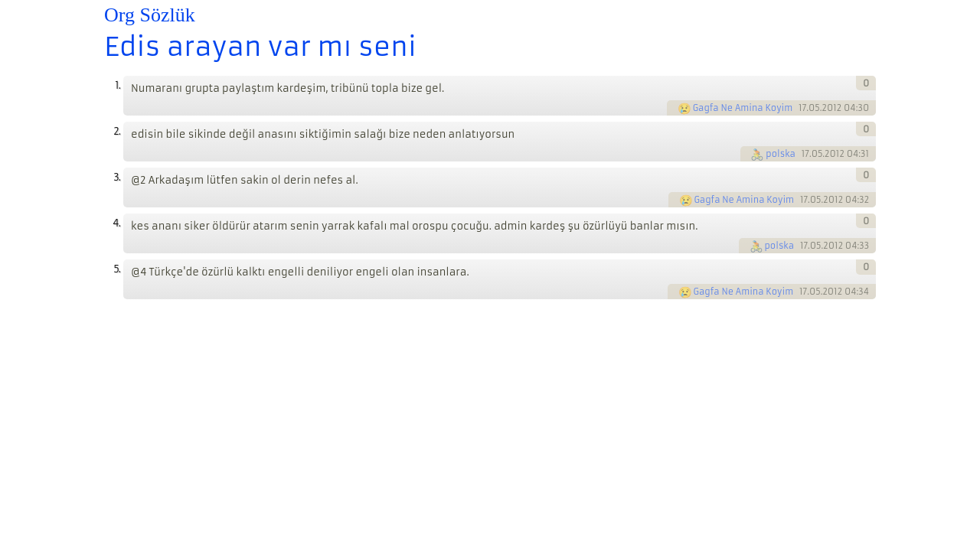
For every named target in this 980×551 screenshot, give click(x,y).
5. (117, 269)
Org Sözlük (150, 15)
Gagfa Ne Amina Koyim (743, 108)
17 (802, 108)
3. (117, 177)
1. (118, 85)
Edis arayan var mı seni (260, 47)
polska (781, 154)
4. (116, 223)
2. (117, 131)
